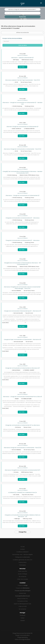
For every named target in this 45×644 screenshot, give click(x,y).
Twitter (23, 618)
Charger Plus (22, 532)
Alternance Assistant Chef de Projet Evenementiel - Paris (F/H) (22, 80)
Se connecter (23, 577)
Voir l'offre (22, 67)
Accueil (23, 547)
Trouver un (23, 585)
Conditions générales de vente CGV (22, 560)
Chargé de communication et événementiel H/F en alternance (23, 425)
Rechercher (23, 17)
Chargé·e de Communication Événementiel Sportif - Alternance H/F (23, 311)
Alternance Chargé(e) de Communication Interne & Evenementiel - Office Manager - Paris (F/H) (22, 288)
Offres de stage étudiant (23, 639)
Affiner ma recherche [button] (22, 33)
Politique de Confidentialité (23, 557)
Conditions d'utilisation (22, 552)
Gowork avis (22, 593)
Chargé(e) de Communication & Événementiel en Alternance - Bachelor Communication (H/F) (23, 172)
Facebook (23, 615)
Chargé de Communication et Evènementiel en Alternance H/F (23, 368)
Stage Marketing (22, 637)
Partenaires (22, 565)
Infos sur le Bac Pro (23, 599)
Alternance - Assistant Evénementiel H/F (22, 58)
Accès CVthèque (22, 574)
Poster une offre (22, 571)
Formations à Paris (22, 601)
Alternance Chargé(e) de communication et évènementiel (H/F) (22, 470)
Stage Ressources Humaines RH (22, 633)
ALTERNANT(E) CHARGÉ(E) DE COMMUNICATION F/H (23, 493)
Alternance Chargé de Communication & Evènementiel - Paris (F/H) (22, 149)
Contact (22, 549)
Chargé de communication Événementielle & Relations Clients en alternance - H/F (23, 516)
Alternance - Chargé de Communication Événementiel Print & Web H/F (23, 397)
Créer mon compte (22, 579)
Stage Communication (23, 635)
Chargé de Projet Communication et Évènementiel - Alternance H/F (23, 340)
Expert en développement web (22, 604)
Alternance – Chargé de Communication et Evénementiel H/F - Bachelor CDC (23, 103)
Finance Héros (22, 562)
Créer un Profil (23, 606)
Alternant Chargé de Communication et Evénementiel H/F (22, 127)
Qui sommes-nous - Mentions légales (22, 554)
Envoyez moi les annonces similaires (12, 38)
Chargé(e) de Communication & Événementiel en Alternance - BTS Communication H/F (23, 264)
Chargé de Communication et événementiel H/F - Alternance (23, 218)
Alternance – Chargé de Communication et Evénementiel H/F (23, 195)
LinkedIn (23, 621)
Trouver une (23, 588)
